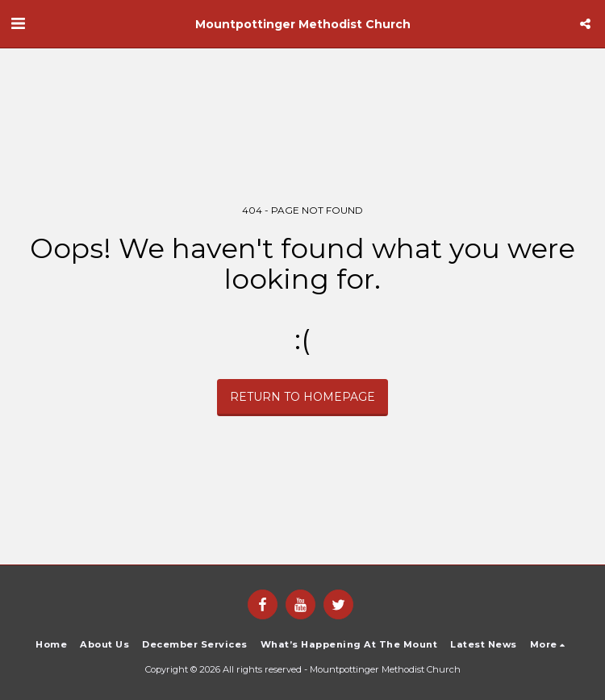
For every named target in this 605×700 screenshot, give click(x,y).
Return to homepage (302, 397)
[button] (18, 23)
